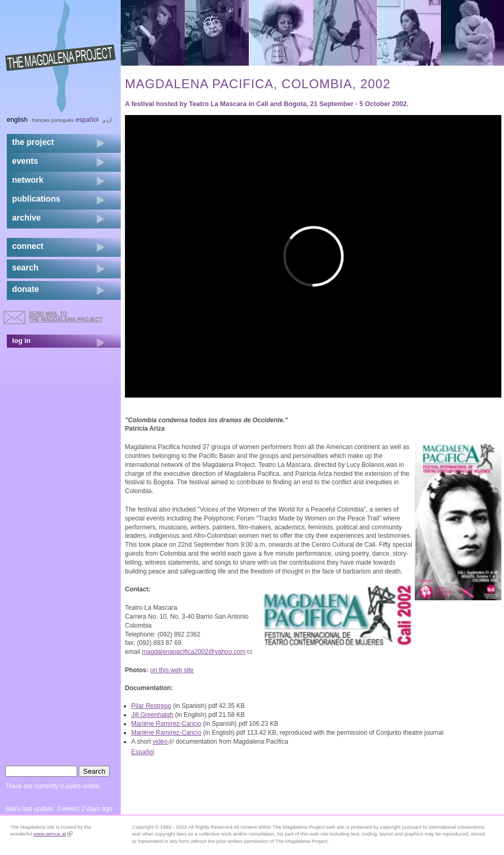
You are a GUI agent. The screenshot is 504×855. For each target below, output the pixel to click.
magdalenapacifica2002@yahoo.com (197, 652)
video (164, 742)
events (25, 161)
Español (143, 752)
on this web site (172, 670)
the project (33, 142)
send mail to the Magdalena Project (66, 316)
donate (25, 289)
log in (21, 341)
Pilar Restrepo (151, 706)
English (17, 120)
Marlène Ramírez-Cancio (166, 724)
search (25, 268)
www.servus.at (53, 834)
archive (27, 218)
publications (36, 199)
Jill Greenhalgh (152, 715)
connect (28, 246)
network (28, 180)
